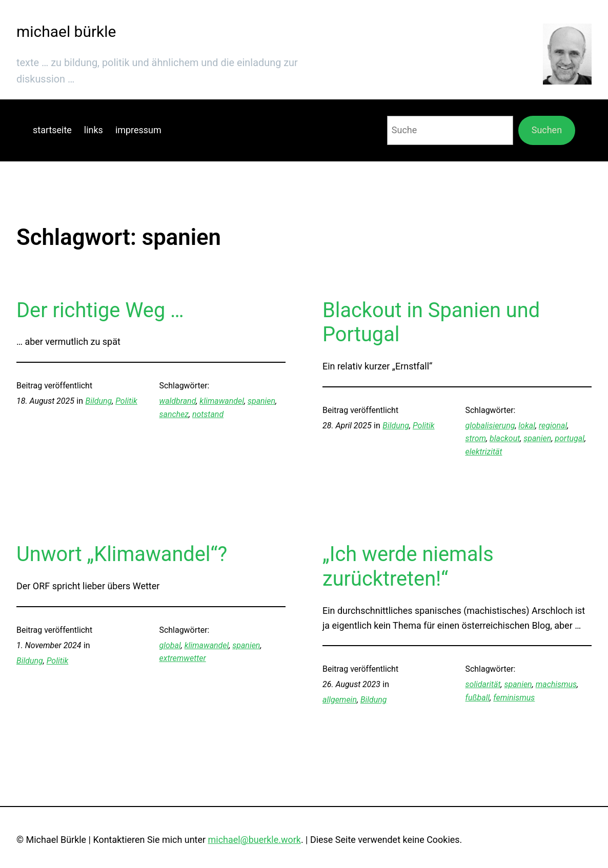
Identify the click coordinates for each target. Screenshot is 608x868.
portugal (570, 438)
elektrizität (484, 452)
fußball (478, 698)
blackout (505, 438)
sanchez (174, 414)
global (170, 645)
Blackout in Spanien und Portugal (431, 323)
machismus (556, 684)
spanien (261, 401)
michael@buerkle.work (255, 840)
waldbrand (178, 401)
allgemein (340, 700)
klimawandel (222, 401)
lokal (527, 426)
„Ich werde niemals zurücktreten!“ (408, 566)
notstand (208, 414)
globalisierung (490, 426)
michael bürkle (66, 32)
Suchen (547, 130)
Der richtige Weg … (100, 310)
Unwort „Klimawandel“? (122, 554)
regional (553, 426)
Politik (126, 401)
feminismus (514, 698)
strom (476, 438)
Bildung (99, 401)
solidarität (483, 684)
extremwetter (183, 658)
